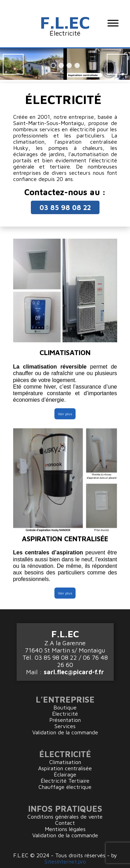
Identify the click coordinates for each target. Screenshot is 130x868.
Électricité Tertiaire (65, 781)
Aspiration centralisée (65, 768)
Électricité (65, 714)
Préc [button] (13, 64)
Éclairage (65, 774)
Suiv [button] (117, 64)
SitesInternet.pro (65, 861)
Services (65, 726)
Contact (65, 823)
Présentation (65, 720)
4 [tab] (77, 65)
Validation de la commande (65, 732)
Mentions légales (65, 829)
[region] (65, 64)
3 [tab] (69, 65)
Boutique (65, 707)
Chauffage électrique (65, 787)
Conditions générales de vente (65, 817)
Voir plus (65, 414)
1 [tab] (53, 65)
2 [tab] (61, 65)
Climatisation (65, 762)
